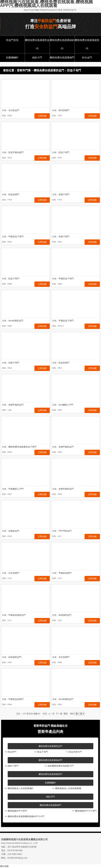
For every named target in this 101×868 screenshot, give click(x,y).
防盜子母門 (74, 70)
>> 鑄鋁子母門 (11, 766)
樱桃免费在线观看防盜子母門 (22, 447)
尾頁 (66, 714)
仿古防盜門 (14, 110)
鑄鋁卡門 (37, 58)
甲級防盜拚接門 (16, 699)
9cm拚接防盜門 (16, 321)
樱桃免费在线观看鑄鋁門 (62, 44)
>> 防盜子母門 (41, 752)
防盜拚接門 (14, 194)
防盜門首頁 (12, 40)
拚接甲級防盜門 (16, 405)
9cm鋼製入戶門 (66, 405)
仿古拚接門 (14, 573)
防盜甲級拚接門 (16, 152)
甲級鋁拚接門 (65, 573)
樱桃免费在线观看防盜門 (37, 44)
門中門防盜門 (65, 531)
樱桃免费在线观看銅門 (62, 58)
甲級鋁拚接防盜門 (17, 615)
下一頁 (59, 714)
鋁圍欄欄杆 (12, 58)
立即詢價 (42, 116)
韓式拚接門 (64, 110)
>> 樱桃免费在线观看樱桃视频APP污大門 (24, 816)
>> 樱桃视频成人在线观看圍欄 (66, 788)
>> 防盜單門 (10, 752)
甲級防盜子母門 (16, 236)
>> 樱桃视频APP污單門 (16, 811)
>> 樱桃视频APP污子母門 (84, 811)
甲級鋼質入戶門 (16, 489)
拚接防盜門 (14, 531)
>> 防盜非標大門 (74, 752)
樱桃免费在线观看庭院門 (87, 44)
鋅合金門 (87, 58)
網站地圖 (4, 866)
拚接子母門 (64, 194)
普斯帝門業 (24, 70)
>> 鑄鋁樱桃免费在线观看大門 (59, 766)
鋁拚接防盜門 (65, 615)
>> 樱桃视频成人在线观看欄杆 (19, 788)
